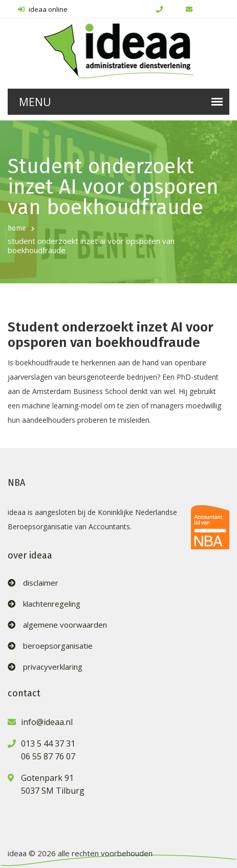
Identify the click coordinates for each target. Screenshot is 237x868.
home (17, 228)
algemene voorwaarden (65, 625)
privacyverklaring (53, 667)
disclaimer (41, 583)
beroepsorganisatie (58, 646)
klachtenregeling (52, 604)
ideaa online (43, 9)
